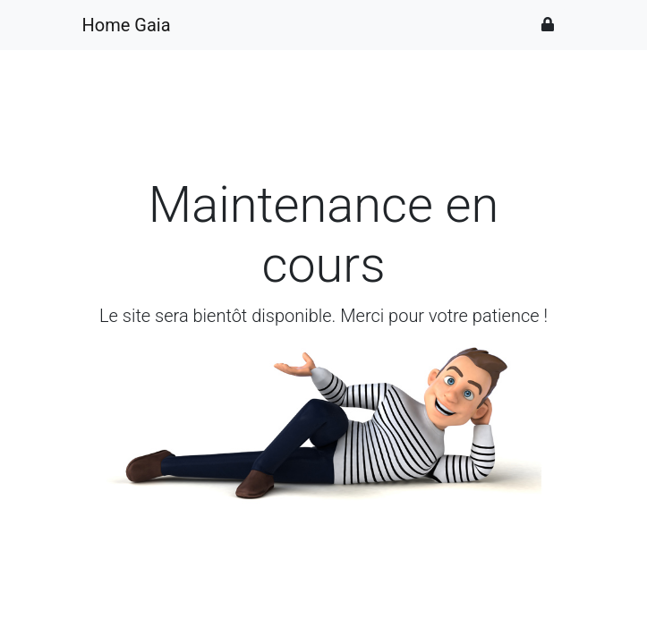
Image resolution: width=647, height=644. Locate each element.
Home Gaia (127, 25)
